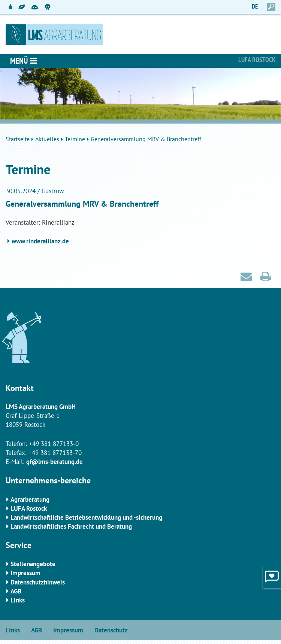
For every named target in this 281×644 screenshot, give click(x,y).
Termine (75, 139)
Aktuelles (47, 139)
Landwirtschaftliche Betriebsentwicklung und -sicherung (86, 517)
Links (18, 600)
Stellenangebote (33, 564)
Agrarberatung (30, 499)
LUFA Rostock (29, 508)
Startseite (18, 139)
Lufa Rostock (257, 60)
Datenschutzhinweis (38, 582)
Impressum (25, 573)
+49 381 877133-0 (54, 444)
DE (255, 6)
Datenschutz (111, 630)
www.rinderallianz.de (40, 241)
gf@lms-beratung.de (55, 462)
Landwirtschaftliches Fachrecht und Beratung (71, 526)
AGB (16, 591)
